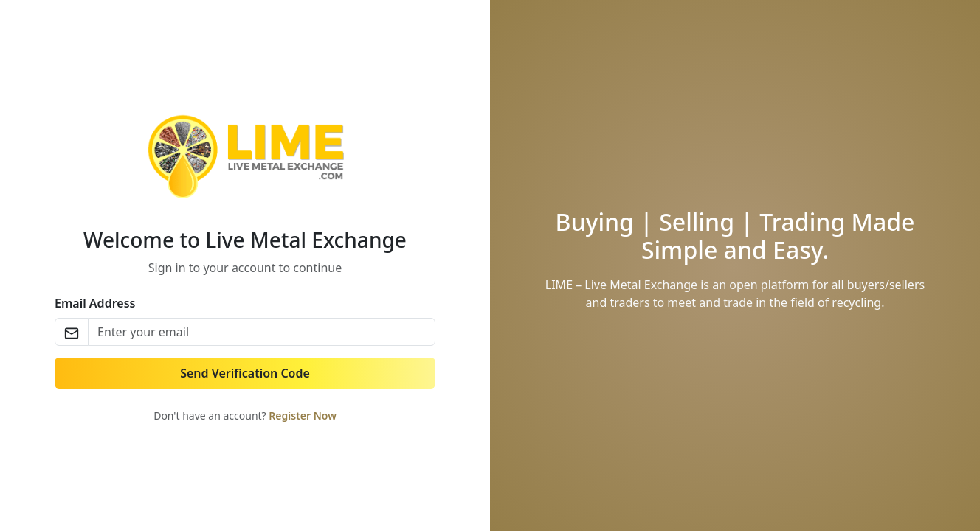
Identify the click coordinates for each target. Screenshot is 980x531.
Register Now (303, 416)
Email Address (95, 303)
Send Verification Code (245, 373)
